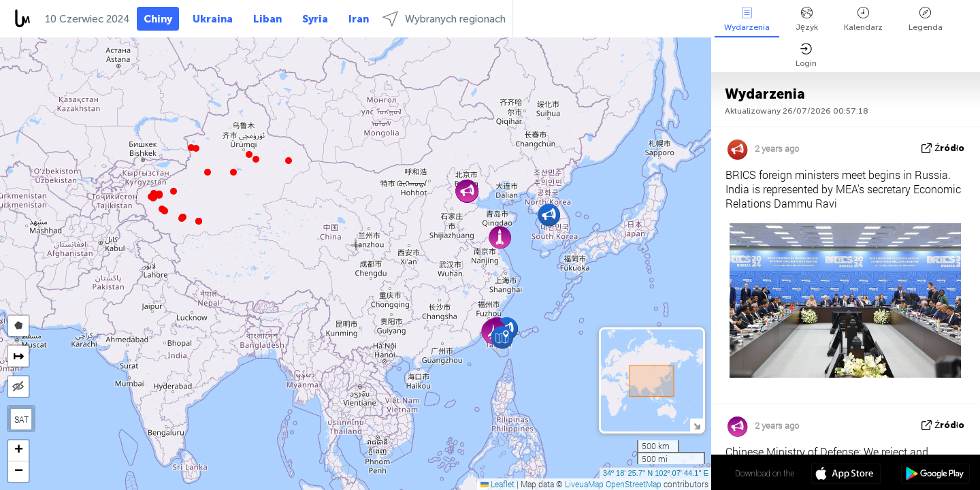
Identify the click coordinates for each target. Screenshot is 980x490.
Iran (359, 19)
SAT (21, 419)
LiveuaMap (584, 484)
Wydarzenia (747, 19)
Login (806, 55)
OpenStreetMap (634, 484)
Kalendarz (863, 19)
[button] (182, 218)
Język (807, 19)
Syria (315, 19)
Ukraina (213, 19)
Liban (267, 19)
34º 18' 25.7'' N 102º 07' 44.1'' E (656, 473)
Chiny (158, 19)
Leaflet (497, 484)
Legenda (926, 19)
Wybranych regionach (444, 19)
